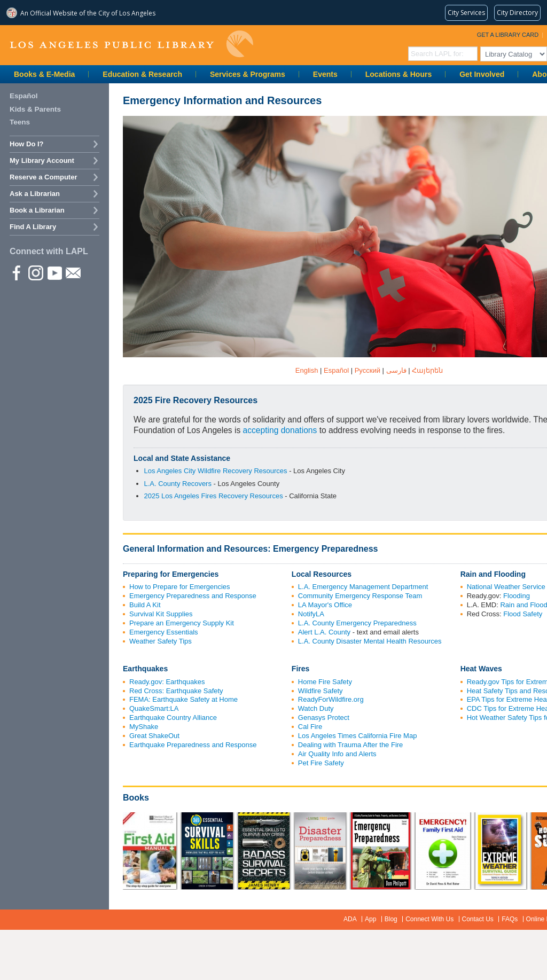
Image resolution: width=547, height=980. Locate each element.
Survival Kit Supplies (161, 614)
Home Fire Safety (325, 682)
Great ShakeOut (154, 736)
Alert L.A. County (324, 632)
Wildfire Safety (321, 691)
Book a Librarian (37, 210)
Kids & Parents (35, 109)
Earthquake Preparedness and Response (193, 745)
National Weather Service (506, 587)
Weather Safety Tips (161, 641)
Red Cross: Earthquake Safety (176, 691)
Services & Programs (248, 74)
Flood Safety (523, 614)
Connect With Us (429, 919)
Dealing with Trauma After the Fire (351, 745)
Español (24, 96)
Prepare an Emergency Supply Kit (182, 623)
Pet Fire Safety (321, 763)
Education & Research (142, 74)
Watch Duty (316, 708)
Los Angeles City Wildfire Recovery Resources (216, 471)
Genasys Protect (324, 718)
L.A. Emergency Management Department (363, 587)
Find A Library (33, 227)
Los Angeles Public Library (131, 44)
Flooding (517, 596)
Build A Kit (145, 605)
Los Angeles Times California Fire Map (358, 736)
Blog (391, 919)
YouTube (54, 272)
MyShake (144, 727)
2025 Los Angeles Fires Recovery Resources (214, 496)
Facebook (17, 272)
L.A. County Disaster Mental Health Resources (370, 641)
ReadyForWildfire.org (331, 699)
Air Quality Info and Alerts (337, 754)
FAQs (510, 919)
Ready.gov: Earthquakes (167, 682)
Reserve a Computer (43, 177)
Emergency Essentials (164, 632)
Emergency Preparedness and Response (193, 596)
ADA (350, 919)
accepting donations (280, 430)
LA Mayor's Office (325, 605)
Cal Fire (310, 727)
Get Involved (482, 74)
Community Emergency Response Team (360, 596)
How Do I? (27, 144)
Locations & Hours (398, 74)
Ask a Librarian (35, 194)
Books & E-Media (44, 74)
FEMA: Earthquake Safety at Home (183, 699)
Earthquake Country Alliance (173, 718)
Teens (20, 122)
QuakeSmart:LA (154, 708)
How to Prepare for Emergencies (180, 587)
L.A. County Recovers (178, 484)
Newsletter (73, 272)
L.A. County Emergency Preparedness (357, 623)
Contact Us (478, 919)
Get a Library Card (508, 35)
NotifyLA (311, 614)
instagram (35, 272)
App (370, 919)
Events (325, 74)
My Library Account (42, 160)
